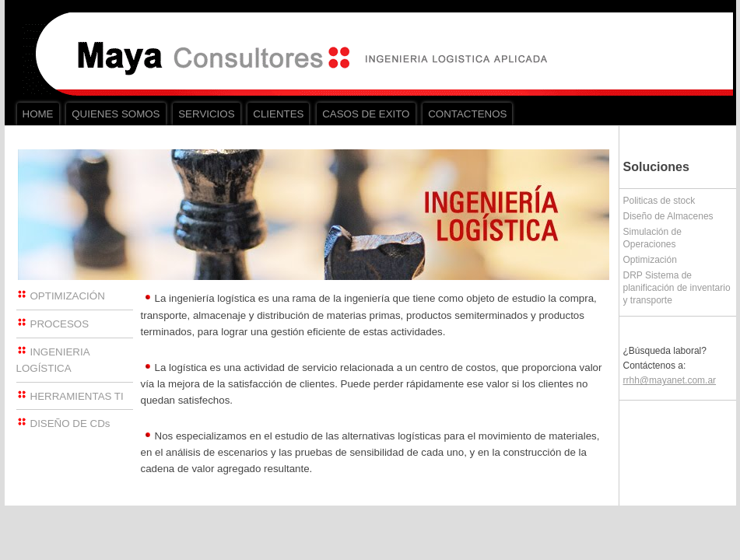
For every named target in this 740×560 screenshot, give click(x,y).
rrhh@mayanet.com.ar (670, 380)
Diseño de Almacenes (668, 216)
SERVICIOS (206, 114)
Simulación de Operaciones (652, 238)
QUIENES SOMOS (116, 114)
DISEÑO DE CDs (70, 423)
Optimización (650, 260)
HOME (38, 114)
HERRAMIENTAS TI (77, 396)
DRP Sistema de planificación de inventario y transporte (677, 288)
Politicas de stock (659, 201)
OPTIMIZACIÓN (68, 296)
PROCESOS (60, 324)
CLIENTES (278, 114)
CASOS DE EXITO (366, 114)
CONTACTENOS (467, 114)
